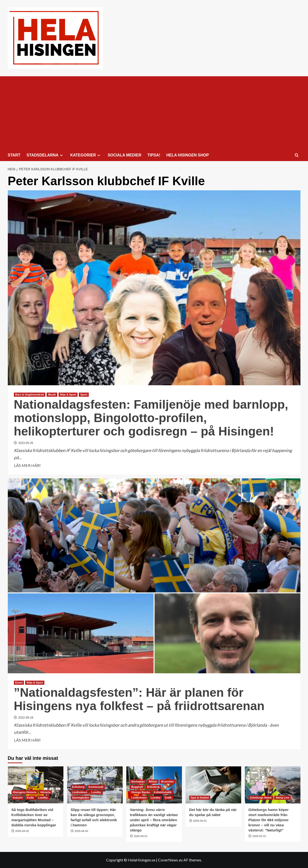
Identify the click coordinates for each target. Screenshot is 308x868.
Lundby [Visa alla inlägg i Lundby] (43, 798)
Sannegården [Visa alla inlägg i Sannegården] (81, 798)
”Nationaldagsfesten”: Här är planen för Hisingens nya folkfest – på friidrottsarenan (139, 699)
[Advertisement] (154, 113)
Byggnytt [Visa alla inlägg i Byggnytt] (137, 787)
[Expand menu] (61, 155)
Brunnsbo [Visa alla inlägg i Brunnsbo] (168, 781)
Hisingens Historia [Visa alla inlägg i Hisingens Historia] (25, 792)
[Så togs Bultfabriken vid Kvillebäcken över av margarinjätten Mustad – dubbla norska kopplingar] (36, 785)
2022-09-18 (26, 718)
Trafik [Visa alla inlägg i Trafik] (168, 798)
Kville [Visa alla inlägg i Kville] (30, 798)
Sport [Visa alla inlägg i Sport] (84, 395)
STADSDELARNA (45, 155)
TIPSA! (154, 155)
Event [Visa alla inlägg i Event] (19, 683)
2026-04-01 (141, 836)
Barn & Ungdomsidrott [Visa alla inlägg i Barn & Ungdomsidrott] (30, 395)
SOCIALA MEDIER (124, 155)
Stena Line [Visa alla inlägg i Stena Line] (283, 798)
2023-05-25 (26, 443)
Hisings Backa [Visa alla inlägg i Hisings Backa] (141, 792)
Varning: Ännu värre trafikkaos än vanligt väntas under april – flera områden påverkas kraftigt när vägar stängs (154, 820)
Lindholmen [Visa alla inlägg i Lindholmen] (80, 792)
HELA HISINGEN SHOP (188, 155)
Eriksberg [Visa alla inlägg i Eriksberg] (78, 787)
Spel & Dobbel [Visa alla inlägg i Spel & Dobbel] (200, 798)
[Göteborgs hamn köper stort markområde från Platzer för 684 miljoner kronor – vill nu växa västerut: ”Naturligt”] (273, 785)
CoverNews (168, 860)
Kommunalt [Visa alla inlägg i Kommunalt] (96, 787)
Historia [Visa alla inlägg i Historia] (45, 792)
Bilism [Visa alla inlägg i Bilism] (153, 781)
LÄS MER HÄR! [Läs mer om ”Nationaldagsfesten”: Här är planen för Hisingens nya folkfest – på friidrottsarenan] (27, 740)
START (14, 155)
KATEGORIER (86, 155)
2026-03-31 (259, 836)
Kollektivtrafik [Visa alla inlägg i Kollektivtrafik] (163, 792)
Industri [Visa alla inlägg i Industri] (18, 798)
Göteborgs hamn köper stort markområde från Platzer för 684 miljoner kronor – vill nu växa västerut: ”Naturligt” (269, 820)
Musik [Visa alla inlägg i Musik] (52, 395)
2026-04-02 (22, 831)
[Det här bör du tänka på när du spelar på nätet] (213, 785)
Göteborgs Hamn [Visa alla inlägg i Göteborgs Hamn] (261, 798)
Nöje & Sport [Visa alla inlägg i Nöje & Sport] (68, 395)
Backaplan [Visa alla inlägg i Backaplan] (138, 781)
